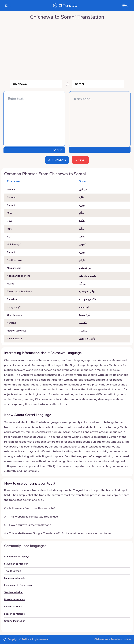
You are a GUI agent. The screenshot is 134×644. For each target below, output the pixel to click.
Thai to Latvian (13, 571)
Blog (125, 6)
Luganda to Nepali (14, 578)
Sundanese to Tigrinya (17, 557)
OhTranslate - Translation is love (113, 639)
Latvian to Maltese (14, 614)
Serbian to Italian (14, 592)
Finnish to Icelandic (15, 599)
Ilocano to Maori (13, 607)
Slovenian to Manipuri (16, 564)
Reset (80, 160)
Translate (57, 160)
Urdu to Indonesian (15, 621)
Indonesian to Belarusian (18, 585)
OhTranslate (65, 6)
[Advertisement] (67, 49)
